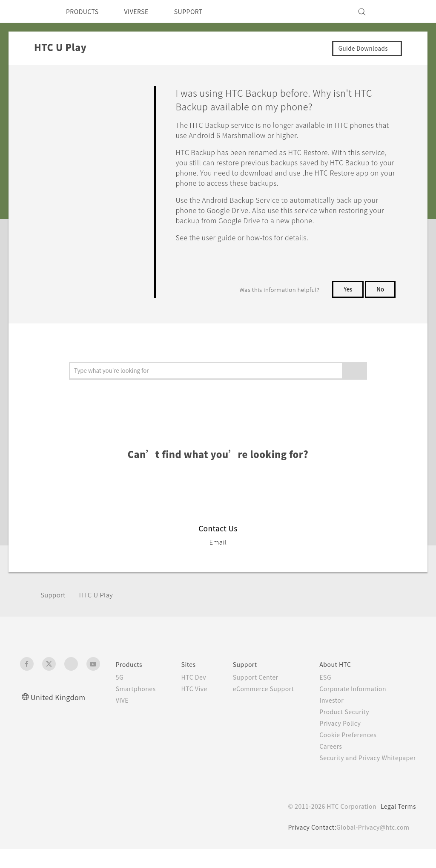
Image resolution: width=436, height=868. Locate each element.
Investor (329, 710)
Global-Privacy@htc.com (371, 846)
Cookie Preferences (347, 745)
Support (54, 605)
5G (108, 687)
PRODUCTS (85, 12)
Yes (346, 299)
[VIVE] (404, 12)
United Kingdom (60, 707)
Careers (328, 756)
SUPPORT (200, 12)
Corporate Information (351, 699)
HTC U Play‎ (100, 605)
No (380, 299)
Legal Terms (397, 825)
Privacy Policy (338, 733)
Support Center (251, 687)
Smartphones (126, 699)
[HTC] (30, 12)
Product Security (343, 722)
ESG (323, 687)
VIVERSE (144, 12)
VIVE (112, 710)
